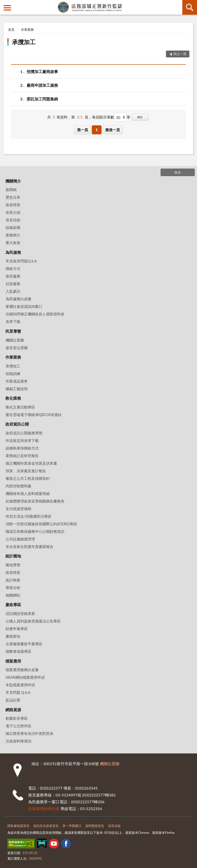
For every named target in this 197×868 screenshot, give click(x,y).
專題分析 (13, 588)
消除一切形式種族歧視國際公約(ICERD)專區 (41, 524)
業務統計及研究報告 (22, 456)
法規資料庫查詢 (18, 741)
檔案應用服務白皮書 (22, 670)
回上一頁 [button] (180, 54)
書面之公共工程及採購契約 (28, 478)
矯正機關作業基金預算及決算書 (31, 463)
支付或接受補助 (18, 509)
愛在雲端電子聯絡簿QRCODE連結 (34, 415)
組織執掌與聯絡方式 (22, 448)
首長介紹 (13, 212)
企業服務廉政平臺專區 (24, 644)
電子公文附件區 (18, 726)
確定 (140, 117)
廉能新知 (13, 636)
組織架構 (13, 227)
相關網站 (13, 595)
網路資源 (13, 710)
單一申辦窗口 (72, 826)
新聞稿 (11, 190)
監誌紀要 (13, 700)
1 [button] (97, 130)
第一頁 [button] (83, 130)
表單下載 (13, 321)
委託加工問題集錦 (42, 99)
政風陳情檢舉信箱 (44, 809)
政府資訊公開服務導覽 (24, 433)
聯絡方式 (13, 268)
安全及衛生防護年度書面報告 (29, 547)
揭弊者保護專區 (18, 651)
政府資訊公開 (17, 424)
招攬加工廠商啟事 (42, 71)
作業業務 (27, 30)
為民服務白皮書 (18, 299)
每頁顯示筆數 (103, 117)
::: (4, 4)
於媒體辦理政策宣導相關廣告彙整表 (35, 501)
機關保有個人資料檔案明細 (28, 493)
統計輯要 (13, 580)
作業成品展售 (17, 381)
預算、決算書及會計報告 (26, 471)
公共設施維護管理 (20, 539)
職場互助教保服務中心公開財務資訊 (35, 531)
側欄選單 (7, 8)
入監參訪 (13, 291)
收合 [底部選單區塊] (178, 172)
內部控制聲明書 (18, 486)
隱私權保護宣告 (18, 826)
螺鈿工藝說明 (17, 389)
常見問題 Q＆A (18, 692)
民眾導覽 (13, 331)
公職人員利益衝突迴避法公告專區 (33, 621)
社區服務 (13, 284)
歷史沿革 (13, 197)
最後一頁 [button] (113, 130)
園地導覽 (13, 565)
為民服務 (13, 252)
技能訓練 (13, 374)
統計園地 (13, 556)
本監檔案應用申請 (20, 685)
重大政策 (13, 243)
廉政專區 (13, 605)
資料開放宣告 (95, 826)
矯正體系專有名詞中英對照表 (29, 733)
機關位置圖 (15, 340)
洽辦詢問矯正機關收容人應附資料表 (35, 314)
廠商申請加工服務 (42, 85)
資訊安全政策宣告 (46, 826)
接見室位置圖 (17, 348)
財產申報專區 (17, 629)
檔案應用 (13, 661)
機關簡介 (13, 181)
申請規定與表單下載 (22, 440)
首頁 (11, 30)
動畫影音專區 (17, 718)
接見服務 (13, 276)
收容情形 (13, 205)
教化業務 (13, 398)
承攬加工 (24, 42)
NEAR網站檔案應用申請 (25, 677)
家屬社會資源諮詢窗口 (24, 306)
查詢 (190, 7)
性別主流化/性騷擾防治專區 (29, 516)
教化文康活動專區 (20, 407)
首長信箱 (13, 220)
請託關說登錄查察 (20, 613)
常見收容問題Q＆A (21, 261)
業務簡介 (13, 235)
